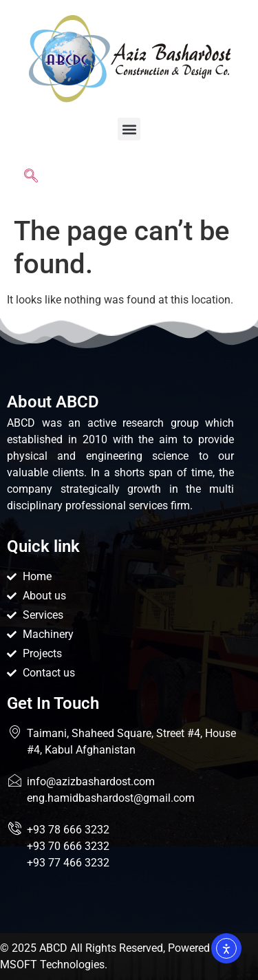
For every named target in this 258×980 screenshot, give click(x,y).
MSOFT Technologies (52, 965)
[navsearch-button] (31, 178)
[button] (129, 129)
